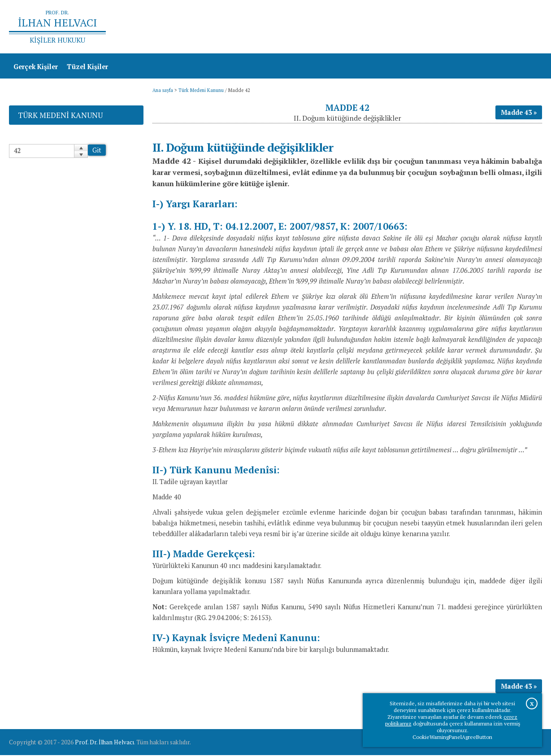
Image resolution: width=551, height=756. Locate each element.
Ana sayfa (412, 27)
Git (97, 151)
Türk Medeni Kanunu (201, 91)
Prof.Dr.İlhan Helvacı (471, 27)
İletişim (525, 27)
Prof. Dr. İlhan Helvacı (104, 743)
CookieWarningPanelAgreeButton (452, 737)
